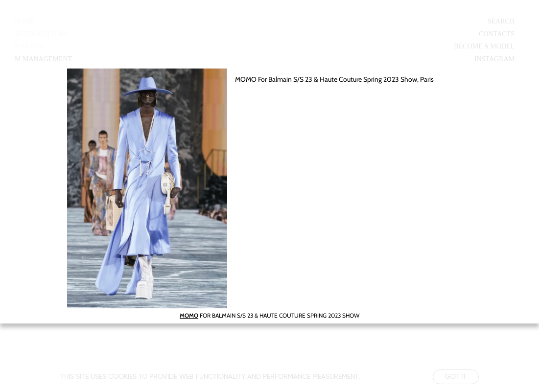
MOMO (189, 315)
